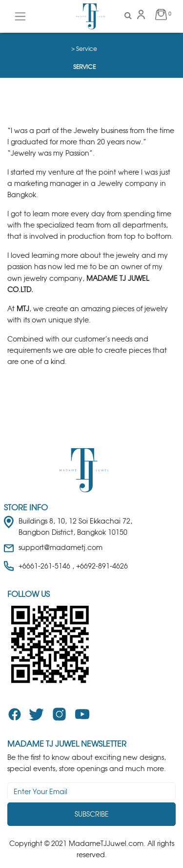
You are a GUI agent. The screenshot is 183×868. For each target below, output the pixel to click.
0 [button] (161, 14)
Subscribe (92, 814)
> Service (84, 49)
